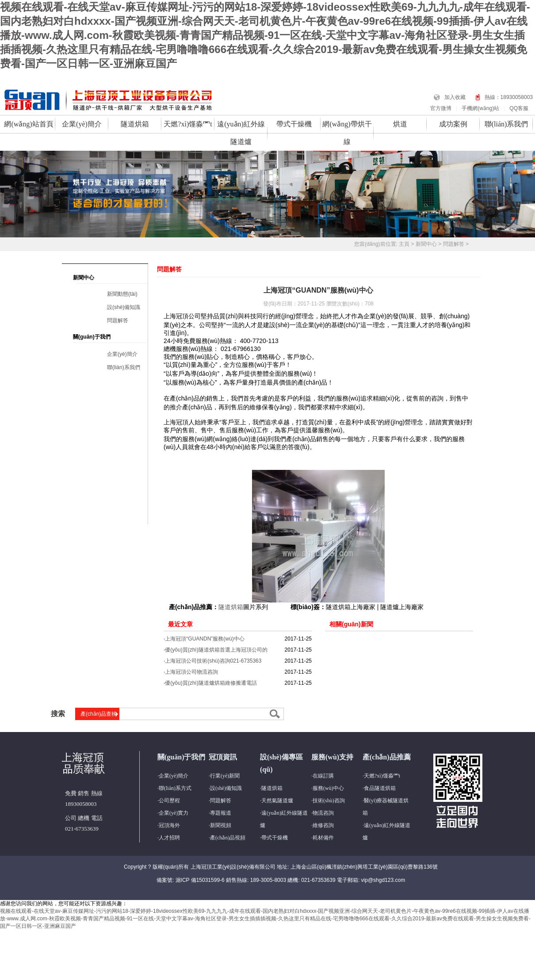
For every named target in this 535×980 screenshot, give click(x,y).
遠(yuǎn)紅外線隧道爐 (241, 133)
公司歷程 (169, 801)
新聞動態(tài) (122, 294)
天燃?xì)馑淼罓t (188, 124)
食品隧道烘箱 (380, 788)
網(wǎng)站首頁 (29, 124)
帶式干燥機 (294, 124)
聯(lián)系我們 (506, 124)
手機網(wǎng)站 (480, 108)
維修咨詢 (323, 825)
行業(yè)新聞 (225, 776)
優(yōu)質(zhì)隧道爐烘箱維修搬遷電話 (211, 683)
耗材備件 (323, 838)
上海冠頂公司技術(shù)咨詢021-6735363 (213, 661)
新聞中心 (426, 244)
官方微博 (441, 108)
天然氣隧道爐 (277, 801)
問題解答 (454, 244)
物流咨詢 (323, 813)
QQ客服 (519, 108)
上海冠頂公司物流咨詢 (191, 672)
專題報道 (221, 813)
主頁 (404, 244)
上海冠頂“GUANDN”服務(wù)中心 (204, 639)
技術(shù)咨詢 (329, 801)
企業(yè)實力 (174, 813)
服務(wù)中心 (328, 788)
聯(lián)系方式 (175, 788)
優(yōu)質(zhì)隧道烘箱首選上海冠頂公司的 (216, 650)
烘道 (400, 124)
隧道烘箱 (135, 124)
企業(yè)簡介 (82, 124)
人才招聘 (169, 838)
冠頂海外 (169, 825)
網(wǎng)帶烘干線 (347, 133)
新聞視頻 (221, 825)
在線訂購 (323, 776)
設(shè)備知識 (124, 307)
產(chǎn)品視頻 (228, 838)
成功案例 (453, 124)
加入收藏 (455, 97)
